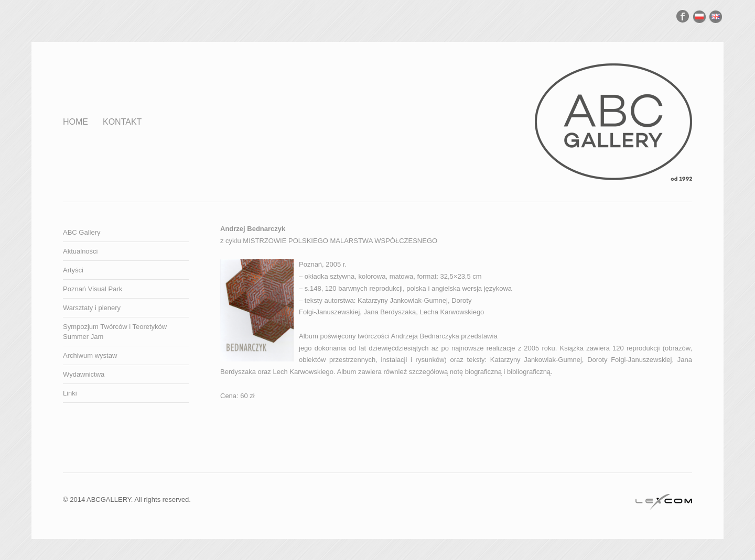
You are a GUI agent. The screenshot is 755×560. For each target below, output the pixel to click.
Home (75, 122)
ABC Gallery (82, 232)
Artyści (73, 270)
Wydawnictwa (84, 374)
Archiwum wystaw (90, 355)
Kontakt (122, 122)
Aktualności (80, 251)
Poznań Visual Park (93, 289)
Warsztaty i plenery (92, 308)
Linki (70, 393)
